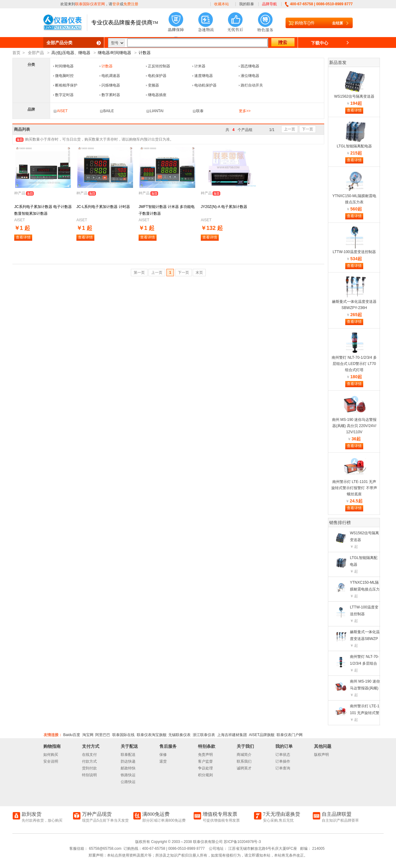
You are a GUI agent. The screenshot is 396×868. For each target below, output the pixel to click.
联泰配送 (128, 755)
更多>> (245, 111)
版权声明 (321, 755)
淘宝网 (88, 735)
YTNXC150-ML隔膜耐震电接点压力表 (365, 589)
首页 (16, 53)
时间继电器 (64, 66)
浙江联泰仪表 (204, 735)
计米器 (200, 66)
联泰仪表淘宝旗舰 (152, 735)
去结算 (338, 23)
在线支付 (89, 755)
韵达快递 (128, 761)
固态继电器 (250, 66)
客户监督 (205, 761)
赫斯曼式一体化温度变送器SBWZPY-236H (365, 639)
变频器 (153, 85)
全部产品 (36, 53)
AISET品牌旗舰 (262, 735)
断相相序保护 (66, 85)
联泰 (198, 111)
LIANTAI (155, 111)
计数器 (145, 53)
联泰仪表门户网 (290, 735)
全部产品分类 (59, 43)
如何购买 (51, 755)
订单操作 (283, 761)
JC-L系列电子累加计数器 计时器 (103, 207)
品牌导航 (269, 4)
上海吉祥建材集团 (232, 735)
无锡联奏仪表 (179, 735)
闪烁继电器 (111, 85)
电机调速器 (111, 76)
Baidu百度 (72, 735)
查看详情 (23, 237)
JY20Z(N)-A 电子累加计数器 (224, 207)
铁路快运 (128, 775)
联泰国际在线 (123, 735)
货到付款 (89, 768)
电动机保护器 (205, 85)
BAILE (107, 111)
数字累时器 (111, 95)
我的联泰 (247, 4)
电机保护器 (157, 76)
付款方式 (89, 761)
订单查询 (283, 768)
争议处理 (205, 768)
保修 (163, 755)
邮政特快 (128, 768)
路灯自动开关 (252, 85)
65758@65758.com (105, 849)
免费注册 (131, 4)
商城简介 (244, 755)
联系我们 (244, 761)
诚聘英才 (244, 768)
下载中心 (320, 43)
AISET (60, 111)
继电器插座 (157, 95)
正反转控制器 (159, 66)
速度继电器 (204, 76)
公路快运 (128, 782)
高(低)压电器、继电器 (71, 53)
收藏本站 (222, 4)
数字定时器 (64, 95)
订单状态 (283, 755)
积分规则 (205, 775)
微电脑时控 (64, 76)
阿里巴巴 (103, 735)
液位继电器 (250, 76)
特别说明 (89, 775)
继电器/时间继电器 (114, 53)
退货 (163, 761)
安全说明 (51, 761)
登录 (116, 4)
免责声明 (205, 755)
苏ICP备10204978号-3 (242, 842)
